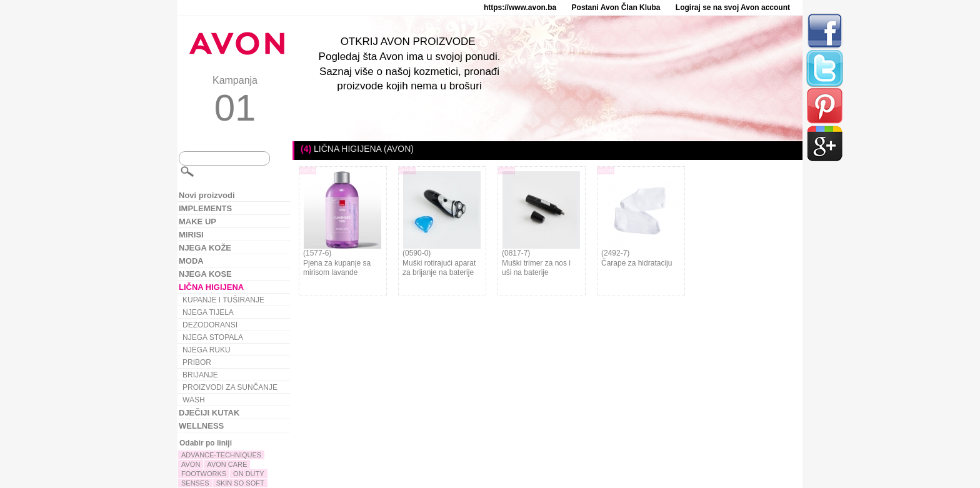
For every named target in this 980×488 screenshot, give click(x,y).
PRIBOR (197, 362)
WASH (194, 400)
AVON (191, 464)
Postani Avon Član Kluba (616, 7)
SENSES (195, 483)
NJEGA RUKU (207, 350)
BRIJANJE (200, 375)
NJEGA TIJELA (208, 312)
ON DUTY (249, 474)
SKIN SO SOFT (240, 483)
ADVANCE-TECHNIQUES (221, 455)
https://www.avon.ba (520, 7)
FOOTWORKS (204, 474)
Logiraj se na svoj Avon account (733, 7)
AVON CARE (227, 464)
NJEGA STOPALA (213, 337)
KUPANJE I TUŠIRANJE (223, 300)
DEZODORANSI (210, 325)
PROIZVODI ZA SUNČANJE (230, 387)
